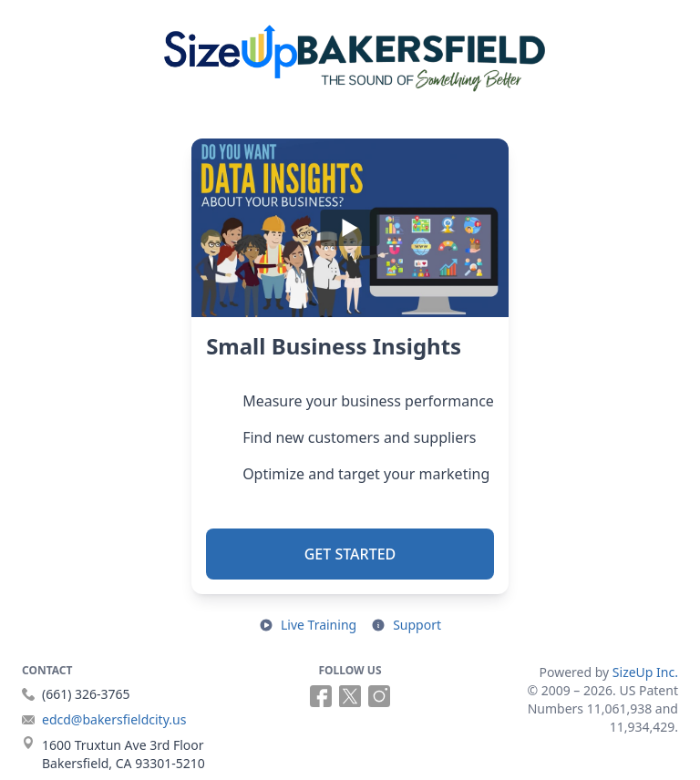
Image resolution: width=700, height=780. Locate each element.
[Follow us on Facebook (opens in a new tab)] (321, 696)
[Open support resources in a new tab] (406, 625)
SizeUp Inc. (645, 672)
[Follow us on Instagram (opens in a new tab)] (379, 696)
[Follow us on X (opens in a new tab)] (350, 696)
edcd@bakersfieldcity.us (114, 719)
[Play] (350, 228)
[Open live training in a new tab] (308, 625)
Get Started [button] (350, 554)
